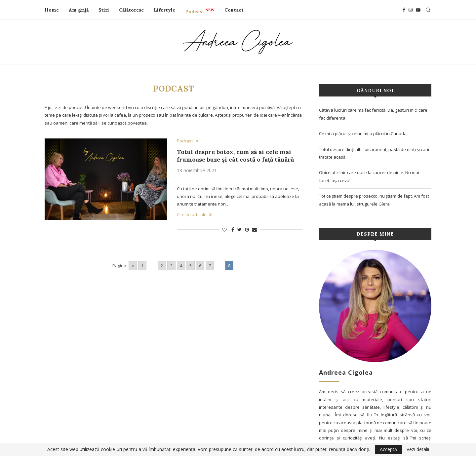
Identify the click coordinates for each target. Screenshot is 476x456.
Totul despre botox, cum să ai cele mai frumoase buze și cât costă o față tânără (235, 156)
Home (52, 10)
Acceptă (388, 449)
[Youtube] (418, 10)
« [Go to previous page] (133, 266)
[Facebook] (404, 10)
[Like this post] (225, 229)
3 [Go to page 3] (171, 266)
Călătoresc (131, 10)
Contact (234, 10)
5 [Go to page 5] (191, 266)
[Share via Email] (255, 229)
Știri (104, 10)
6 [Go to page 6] (200, 266)
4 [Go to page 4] (181, 266)
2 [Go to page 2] (162, 266)
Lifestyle (164, 10)
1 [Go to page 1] (142, 266)
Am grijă (79, 10)
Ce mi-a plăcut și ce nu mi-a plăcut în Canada (363, 133)
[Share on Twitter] (239, 229)
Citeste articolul (194, 214)
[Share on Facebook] (233, 229)
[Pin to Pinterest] (247, 229)
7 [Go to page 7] (210, 266)
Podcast (200, 11)
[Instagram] (411, 10)
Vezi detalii (418, 449)
